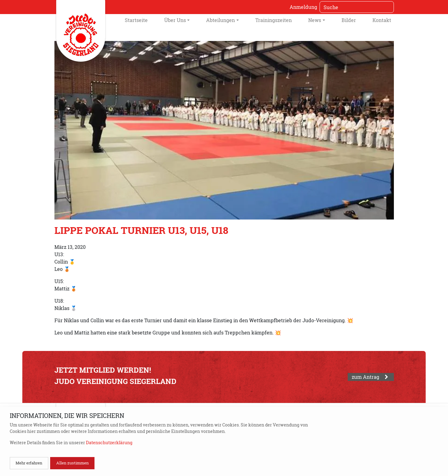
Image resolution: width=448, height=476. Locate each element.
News (315, 20)
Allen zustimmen (72, 463)
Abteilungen (220, 20)
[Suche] (357, 7)
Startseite (136, 20)
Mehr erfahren (29, 463)
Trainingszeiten (274, 20)
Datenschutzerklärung (109, 443)
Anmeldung (303, 7)
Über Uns (175, 20)
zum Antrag (371, 377)
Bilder (349, 20)
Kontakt (382, 20)
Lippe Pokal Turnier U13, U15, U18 (141, 230)
